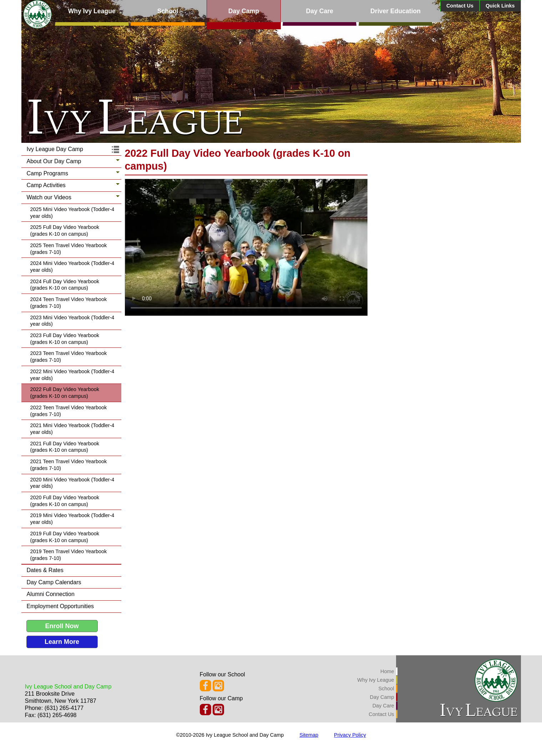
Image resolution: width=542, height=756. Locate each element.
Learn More (62, 642)
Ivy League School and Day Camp (68, 687)
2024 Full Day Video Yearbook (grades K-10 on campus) (65, 285)
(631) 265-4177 (64, 708)
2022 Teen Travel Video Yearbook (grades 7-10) (69, 411)
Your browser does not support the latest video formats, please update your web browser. (246, 247)
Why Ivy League (92, 11)
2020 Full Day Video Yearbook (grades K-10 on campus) (65, 501)
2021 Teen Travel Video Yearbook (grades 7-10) (69, 465)
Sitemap (309, 735)
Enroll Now (62, 626)
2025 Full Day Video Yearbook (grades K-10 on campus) (65, 231)
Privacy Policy (350, 735)
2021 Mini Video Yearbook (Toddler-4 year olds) (72, 429)
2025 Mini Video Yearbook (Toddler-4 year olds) (72, 213)
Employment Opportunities (60, 606)
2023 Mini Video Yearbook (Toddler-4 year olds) (72, 321)
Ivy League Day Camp (55, 149)
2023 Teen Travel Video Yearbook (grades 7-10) (69, 357)
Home (387, 671)
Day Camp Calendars (54, 582)
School (168, 11)
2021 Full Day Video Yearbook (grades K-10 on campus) (65, 447)
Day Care (320, 11)
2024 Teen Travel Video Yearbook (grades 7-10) (69, 303)
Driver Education (396, 11)
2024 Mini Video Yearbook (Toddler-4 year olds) (72, 267)
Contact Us (460, 6)
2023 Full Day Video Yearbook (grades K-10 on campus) (65, 339)
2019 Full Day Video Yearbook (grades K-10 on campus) (65, 537)
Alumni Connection (51, 594)
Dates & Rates (45, 570)
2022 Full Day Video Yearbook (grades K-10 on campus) (65, 393)
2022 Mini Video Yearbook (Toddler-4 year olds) (72, 375)
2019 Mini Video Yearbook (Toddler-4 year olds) (72, 519)
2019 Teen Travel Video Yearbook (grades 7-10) (69, 555)
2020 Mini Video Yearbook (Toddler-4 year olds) (72, 483)
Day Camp (244, 11)
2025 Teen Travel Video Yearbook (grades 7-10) (69, 249)
